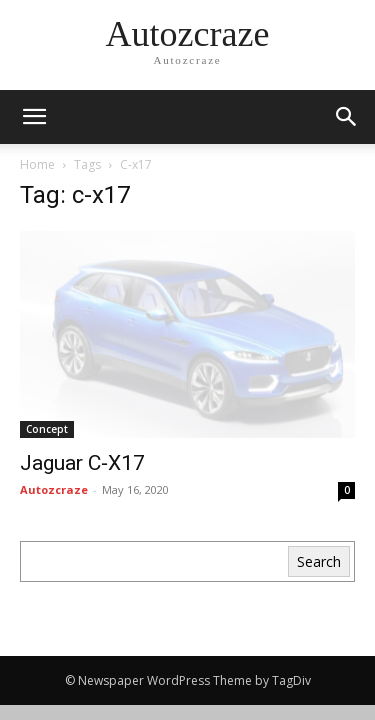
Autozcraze (54, 489)
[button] (347, 117)
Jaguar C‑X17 (82, 463)
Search (319, 561)
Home (37, 164)
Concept (47, 429)
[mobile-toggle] (34, 117)
